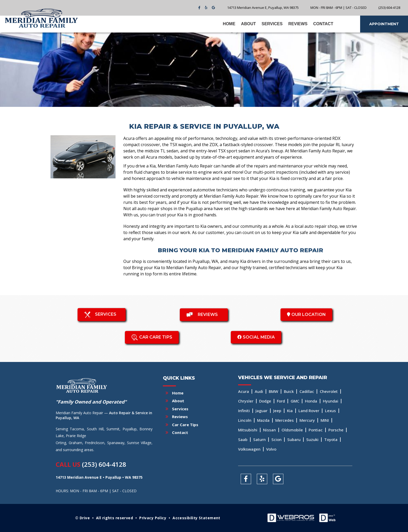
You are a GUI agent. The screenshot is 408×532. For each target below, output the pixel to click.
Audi (259, 391)
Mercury (307, 420)
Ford (281, 401)
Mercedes (285, 420)
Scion (276, 439)
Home (229, 24)
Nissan (269, 430)
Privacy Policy (153, 518)
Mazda (263, 420)
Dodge (265, 401)
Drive (85, 518)
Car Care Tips (185, 425)
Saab (243, 439)
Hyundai (331, 401)
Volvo (271, 449)
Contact (323, 24)
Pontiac (316, 430)
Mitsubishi (248, 430)
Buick (289, 391)
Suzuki (312, 439)
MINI (325, 420)
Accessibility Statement (196, 518)
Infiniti (244, 411)
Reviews (298, 24)
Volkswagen (249, 449)
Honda (311, 401)
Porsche (336, 430)
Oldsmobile (292, 430)
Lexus (330, 411)
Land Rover (309, 411)
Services (272, 24)
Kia (290, 411)
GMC (295, 401)
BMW (273, 391)
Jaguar (262, 411)
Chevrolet (329, 391)
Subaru (294, 439)
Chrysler (246, 401)
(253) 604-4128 (104, 464)
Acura (244, 391)
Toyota (331, 439)
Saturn (259, 439)
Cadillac (307, 391)
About (248, 24)
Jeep (277, 411)
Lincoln (245, 420)
